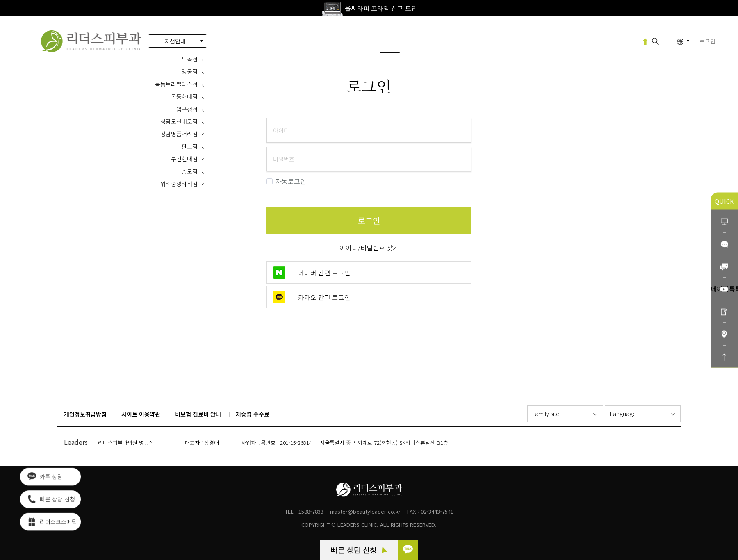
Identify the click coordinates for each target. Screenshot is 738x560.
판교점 (190, 146)
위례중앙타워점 (179, 184)
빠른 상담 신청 (359, 550)
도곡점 (190, 59)
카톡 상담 (45, 478)
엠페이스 (617, 41)
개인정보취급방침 (85, 414)
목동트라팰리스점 (176, 84)
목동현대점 (184, 96)
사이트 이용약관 (141, 414)
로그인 (91, 41)
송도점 (190, 171)
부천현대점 (184, 159)
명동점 (190, 71)
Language (623, 414)
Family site (546, 414)
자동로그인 (286, 181)
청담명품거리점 (179, 134)
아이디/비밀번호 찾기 (369, 248)
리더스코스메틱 (52, 523)
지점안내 (175, 41)
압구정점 (187, 109)
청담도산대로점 (179, 121)
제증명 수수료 (253, 414)
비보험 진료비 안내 (198, 414)
